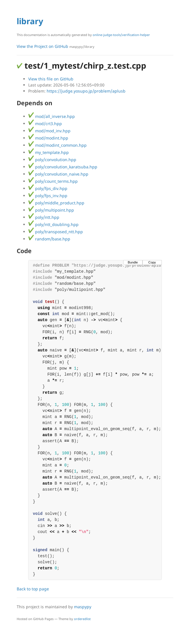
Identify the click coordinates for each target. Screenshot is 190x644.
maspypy (83, 607)
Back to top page (33, 589)
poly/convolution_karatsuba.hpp (63, 167)
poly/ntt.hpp (44, 217)
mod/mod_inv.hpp (49, 131)
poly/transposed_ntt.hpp (56, 232)
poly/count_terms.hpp (53, 181)
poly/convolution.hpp (52, 160)
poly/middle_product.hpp (56, 203)
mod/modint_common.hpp (57, 145)
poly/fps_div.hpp (48, 188)
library (30, 21)
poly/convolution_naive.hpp (58, 174)
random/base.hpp (49, 239)
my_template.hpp (49, 152)
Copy (152, 262)
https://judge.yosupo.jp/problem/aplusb (86, 91)
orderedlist (82, 619)
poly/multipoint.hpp (51, 210)
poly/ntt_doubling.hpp (53, 224)
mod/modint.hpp (48, 138)
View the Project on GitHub (56, 46)
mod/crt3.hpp (45, 124)
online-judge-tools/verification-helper (121, 35)
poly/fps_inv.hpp (48, 196)
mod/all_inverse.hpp (52, 116)
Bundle (133, 262)
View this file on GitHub (51, 79)
